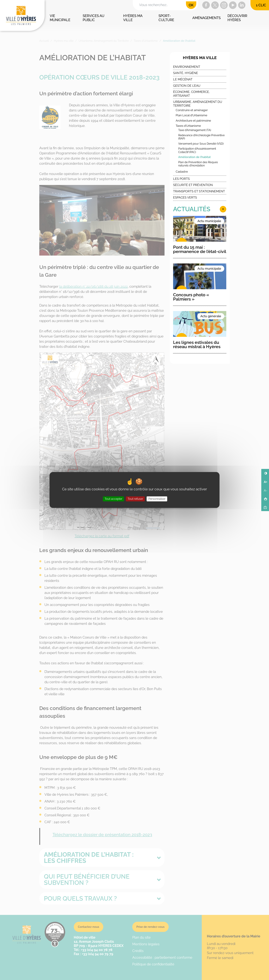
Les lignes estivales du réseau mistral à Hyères (197, 344)
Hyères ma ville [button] (133, 18)
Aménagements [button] (206, 18)
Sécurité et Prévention (193, 185)
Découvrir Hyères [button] (238, 18)
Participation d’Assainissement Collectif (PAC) (197, 150)
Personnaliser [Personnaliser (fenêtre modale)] (157, 499)
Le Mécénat (183, 79)
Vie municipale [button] (60, 18)
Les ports (181, 179)
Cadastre (182, 172)
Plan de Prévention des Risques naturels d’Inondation (198, 164)
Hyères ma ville (200, 58)
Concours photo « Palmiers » (191, 297)
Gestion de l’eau (187, 86)
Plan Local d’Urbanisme (191, 115)
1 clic (261, 5)
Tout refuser (135, 499)
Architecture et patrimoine (193, 121)
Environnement (187, 67)
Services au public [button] (94, 18)
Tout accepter (113, 499)
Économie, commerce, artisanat (191, 94)
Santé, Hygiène (186, 73)
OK (191, 5)
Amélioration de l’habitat (194, 157)
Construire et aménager (192, 110)
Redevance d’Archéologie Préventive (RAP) (201, 137)
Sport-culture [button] (166, 18)
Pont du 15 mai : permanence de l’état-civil (200, 249)
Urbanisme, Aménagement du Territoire (198, 104)
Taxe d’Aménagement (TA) (195, 130)
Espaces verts (185, 197)
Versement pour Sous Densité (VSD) (201, 144)
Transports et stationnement (199, 191)
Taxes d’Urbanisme (188, 126)
